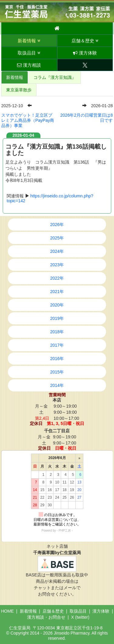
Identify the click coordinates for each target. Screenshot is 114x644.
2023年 (57, 265)
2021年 (57, 292)
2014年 (57, 385)
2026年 (57, 225)
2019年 (57, 318)
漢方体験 (85, 53)
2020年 (57, 305)
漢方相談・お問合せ (46, 617)
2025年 (57, 238)
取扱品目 (29, 53)
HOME (7, 611)
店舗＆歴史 (85, 41)
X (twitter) (80, 617)
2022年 (57, 278)
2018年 (57, 332)
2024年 (57, 251)
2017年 (57, 345)
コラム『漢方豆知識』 (55, 77)
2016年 (57, 359)
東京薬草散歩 (19, 90)
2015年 (57, 372)
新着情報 (29, 41)
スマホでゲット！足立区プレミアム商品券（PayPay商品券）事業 (28, 120)
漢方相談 (29, 65)
